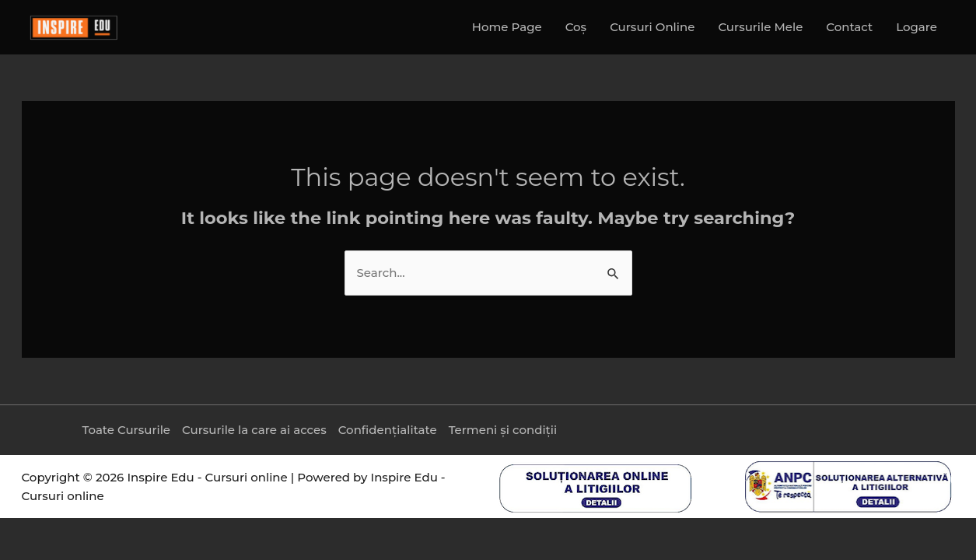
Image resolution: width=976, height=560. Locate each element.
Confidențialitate (388, 430)
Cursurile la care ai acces (254, 430)
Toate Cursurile (126, 430)
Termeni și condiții (503, 430)
